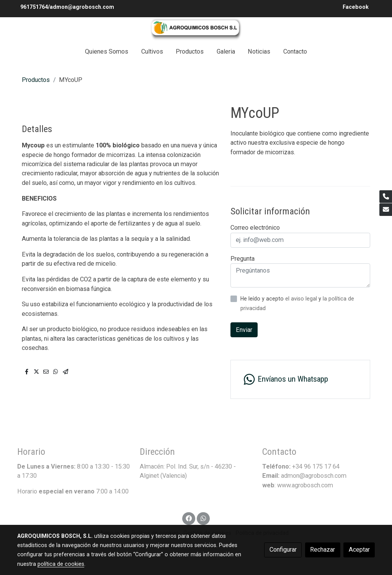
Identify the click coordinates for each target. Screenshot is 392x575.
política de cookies (61, 564)
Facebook (356, 7)
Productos (36, 80)
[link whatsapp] (203, 518)
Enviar (244, 330)
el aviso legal (302, 299)
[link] (196, 29)
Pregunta (243, 259)
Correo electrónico (255, 228)
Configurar (283, 550)
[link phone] (386, 197)
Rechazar (323, 550)
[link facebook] (189, 518)
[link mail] (386, 210)
